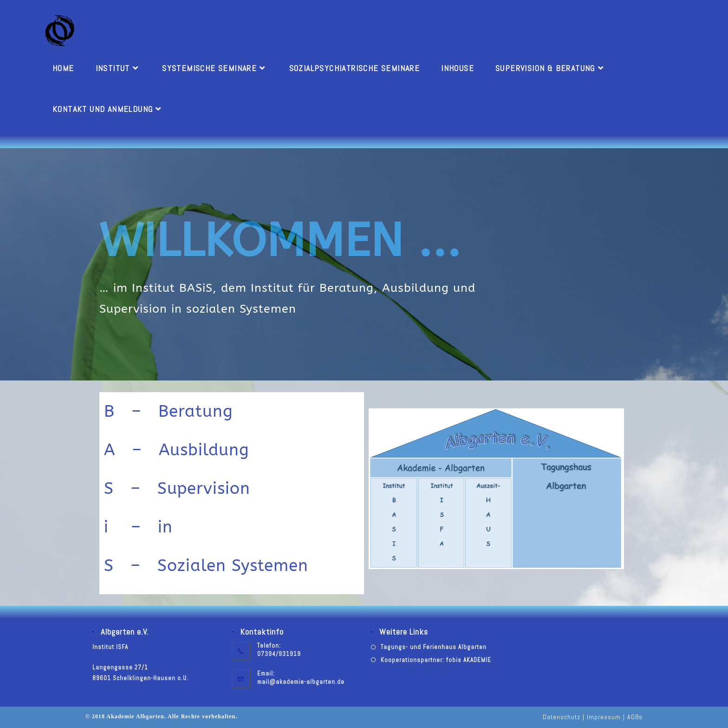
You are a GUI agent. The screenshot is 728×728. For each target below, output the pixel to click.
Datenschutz (562, 717)
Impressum (604, 717)
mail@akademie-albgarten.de (301, 682)
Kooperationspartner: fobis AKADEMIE (436, 660)
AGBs (635, 717)
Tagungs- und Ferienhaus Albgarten (434, 647)
